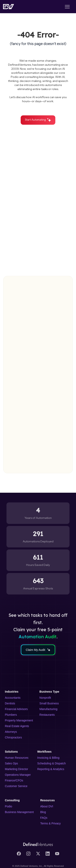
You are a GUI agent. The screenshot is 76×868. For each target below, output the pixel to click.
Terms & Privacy (50, 823)
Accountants (13, 698)
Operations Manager (18, 775)
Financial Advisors (16, 709)
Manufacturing (49, 709)
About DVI (47, 806)
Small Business (49, 703)
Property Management (19, 720)
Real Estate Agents (17, 726)
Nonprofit (45, 698)
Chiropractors (13, 737)
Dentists (10, 703)
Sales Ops (11, 763)
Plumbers (11, 715)
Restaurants (47, 715)
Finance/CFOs (14, 780)
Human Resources (17, 758)
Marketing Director (16, 769)
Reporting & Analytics (51, 769)
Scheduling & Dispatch (52, 763)
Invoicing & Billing (48, 758)
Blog (43, 812)
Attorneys (11, 732)
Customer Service (16, 786)
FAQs (44, 818)
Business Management (19, 812)
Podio (9, 806)
